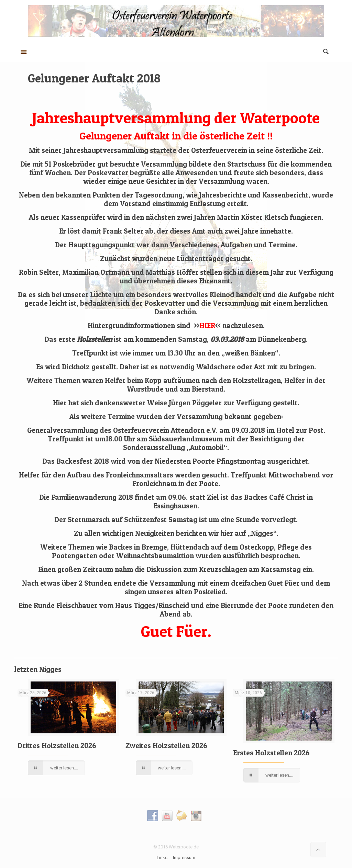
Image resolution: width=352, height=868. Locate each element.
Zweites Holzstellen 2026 (166, 746)
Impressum (184, 858)
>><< (207, 325)
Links (162, 858)
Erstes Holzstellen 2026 (271, 753)
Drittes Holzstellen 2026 (57, 746)
